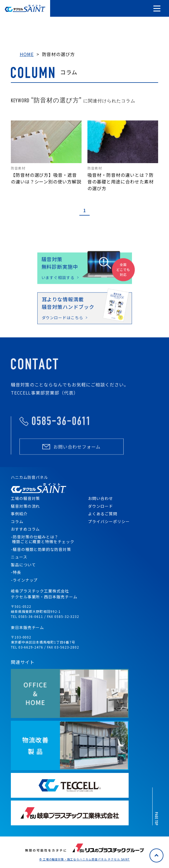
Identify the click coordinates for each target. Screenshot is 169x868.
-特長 (16, 572)
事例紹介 (19, 514)
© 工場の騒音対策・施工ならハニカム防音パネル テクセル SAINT (85, 859)
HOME (27, 54)
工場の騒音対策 (25, 498)
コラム (17, 521)
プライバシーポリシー (109, 521)
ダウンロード (101, 506)
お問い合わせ (101, 498)
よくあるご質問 (103, 514)
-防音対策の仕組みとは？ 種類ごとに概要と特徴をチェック (43, 539)
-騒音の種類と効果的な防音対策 (41, 549)
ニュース (19, 557)
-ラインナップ (24, 580)
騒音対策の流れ (25, 506)
